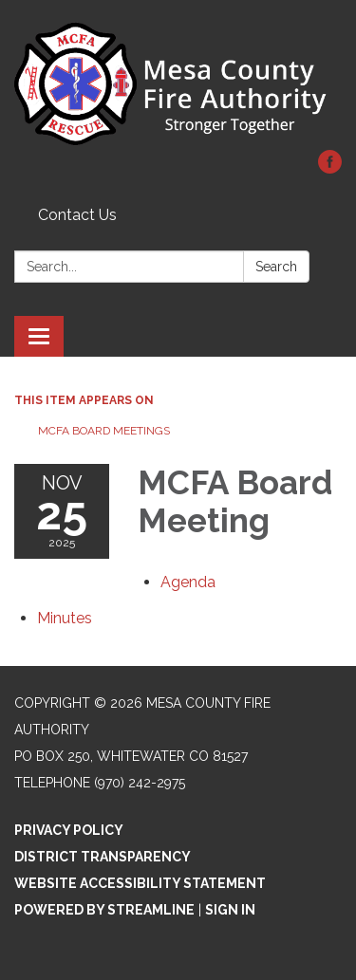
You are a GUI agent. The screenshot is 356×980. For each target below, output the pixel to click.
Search (276, 267)
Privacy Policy (69, 830)
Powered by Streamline (104, 910)
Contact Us (77, 215)
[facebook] (330, 168)
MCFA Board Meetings (104, 431)
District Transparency (103, 857)
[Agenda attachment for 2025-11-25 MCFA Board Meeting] (188, 582)
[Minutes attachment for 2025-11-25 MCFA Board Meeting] (65, 618)
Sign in (230, 910)
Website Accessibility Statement (140, 883)
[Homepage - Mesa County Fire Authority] (178, 84)
